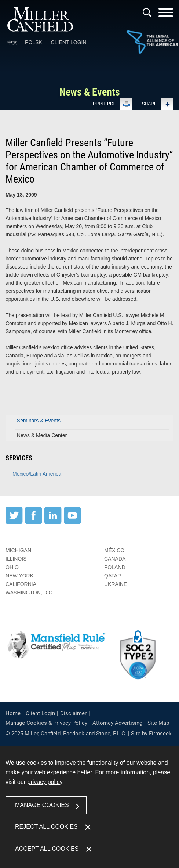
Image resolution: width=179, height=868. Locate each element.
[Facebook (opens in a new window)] (34, 522)
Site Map (158, 723)
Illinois (16, 559)
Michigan (18, 550)
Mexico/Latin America (37, 474)
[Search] (147, 12)
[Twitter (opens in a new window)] (14, 522)
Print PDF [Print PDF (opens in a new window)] (104, 104)
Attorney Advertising (117, 723)
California (21, 584)
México (114, 550)
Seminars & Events (39, 421)
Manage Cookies (42, 805)
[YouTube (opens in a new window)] (72, 522)
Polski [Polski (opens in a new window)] (34, 42)
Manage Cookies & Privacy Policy (46, 723)
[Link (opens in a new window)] (152, 43)
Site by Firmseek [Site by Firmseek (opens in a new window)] (151, 734)
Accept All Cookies (47, 849)
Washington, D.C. (30, 593)
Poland (115, 567)
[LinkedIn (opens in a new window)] (53, 522)
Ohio (12, 567)
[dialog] (89, 807)
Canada (115, 559)
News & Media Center (42, 435)
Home (13, 713)
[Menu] (166, 15)
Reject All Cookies (46, 827)
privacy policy (45, 782)
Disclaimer (73, 713)
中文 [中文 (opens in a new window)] (12, 42)
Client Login (69, 42)
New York (19, 576)
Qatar (113, 576)
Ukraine (116, 584)
